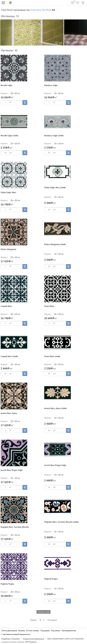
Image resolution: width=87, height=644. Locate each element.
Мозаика (22, 631)
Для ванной (12, 631)
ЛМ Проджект (31, 642)
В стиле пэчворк (33, 631)
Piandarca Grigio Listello (54, 136)
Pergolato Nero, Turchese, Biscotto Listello (61, 522)
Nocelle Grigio (6, 85)
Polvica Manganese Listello (55, 244)
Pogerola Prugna (7, 584)
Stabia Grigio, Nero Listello (55, 187)
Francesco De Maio (41, 10)
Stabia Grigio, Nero (8, 192)
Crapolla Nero (6, 306)
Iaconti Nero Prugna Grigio (12, 470)
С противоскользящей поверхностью (16, 634)
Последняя (52, 620)
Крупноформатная (69, 631)
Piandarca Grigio (51, 85)
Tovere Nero (49, 306)
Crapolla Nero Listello (9, 356)
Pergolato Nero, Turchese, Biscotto (15, 527)
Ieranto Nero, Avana (9, 413)
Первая (33, 620)
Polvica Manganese (8, 249)
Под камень (56, 631)
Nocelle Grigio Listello (9, 136)
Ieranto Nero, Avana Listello (55, 408)
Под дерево (45, 631)
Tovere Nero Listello (52, 356)
